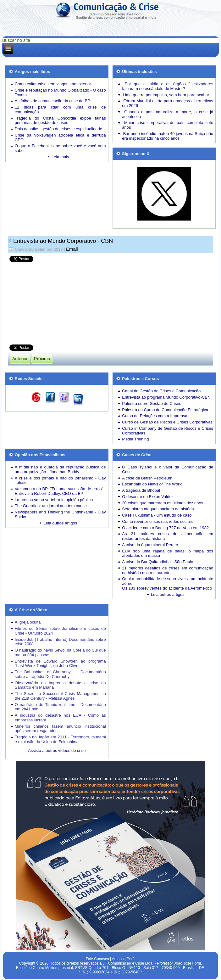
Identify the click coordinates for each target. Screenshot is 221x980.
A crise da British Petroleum (147, 478)
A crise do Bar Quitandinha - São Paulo (157, 562)
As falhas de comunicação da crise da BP (52, 101)
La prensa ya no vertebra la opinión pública (54, 500)
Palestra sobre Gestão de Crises (152, 403)
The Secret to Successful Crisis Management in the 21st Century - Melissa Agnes (60, 696)
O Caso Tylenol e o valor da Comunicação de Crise (168, 469)
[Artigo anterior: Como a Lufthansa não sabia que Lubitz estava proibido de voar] (20, 359)
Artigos (118, 959)
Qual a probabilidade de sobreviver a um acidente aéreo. (168, 581)
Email (72, 249)
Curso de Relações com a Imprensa (155, 416)
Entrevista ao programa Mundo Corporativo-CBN (166, 397)
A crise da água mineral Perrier (150, 545)
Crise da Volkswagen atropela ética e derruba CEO (60, 137)
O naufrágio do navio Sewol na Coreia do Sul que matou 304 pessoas (60, 652)
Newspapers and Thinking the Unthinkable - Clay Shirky (60, 514)
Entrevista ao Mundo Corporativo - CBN (63, 241)
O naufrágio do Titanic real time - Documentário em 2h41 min (60, 707)
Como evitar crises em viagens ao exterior (53, 84)
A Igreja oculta (28, 622)
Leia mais (60, 157)
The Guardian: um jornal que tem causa (51, 506)
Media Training (135, 439)
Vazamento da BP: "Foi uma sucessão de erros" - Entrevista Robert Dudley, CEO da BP (60, 491)
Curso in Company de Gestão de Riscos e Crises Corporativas (168, 431)
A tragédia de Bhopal (141, 490)
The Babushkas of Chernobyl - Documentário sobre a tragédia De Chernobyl (60, 674)
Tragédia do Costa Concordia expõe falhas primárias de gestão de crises (60, 120)
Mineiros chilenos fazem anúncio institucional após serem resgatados (60, 729)
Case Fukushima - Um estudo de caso (157, 515)
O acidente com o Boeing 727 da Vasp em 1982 (165, 528)
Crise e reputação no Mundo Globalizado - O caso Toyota (60, 92)
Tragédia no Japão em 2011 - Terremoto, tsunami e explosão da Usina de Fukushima (60, 739)
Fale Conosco (97, 959)
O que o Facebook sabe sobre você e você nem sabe (60, 148)
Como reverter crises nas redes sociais (157, 521)
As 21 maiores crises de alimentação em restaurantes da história (168, 536)
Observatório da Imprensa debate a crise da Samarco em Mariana (60, 685)
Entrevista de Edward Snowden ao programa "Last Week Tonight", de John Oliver (60, 664)
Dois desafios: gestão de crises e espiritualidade (58, 129)
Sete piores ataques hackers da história (158, 509)
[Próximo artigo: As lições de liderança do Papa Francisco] (42, 359)
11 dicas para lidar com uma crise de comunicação (60, 109)
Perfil (131, 959)
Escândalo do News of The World (152, 484)
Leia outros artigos (60, 523)
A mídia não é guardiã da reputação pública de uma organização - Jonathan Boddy (60, 469)
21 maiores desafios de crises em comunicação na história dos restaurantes (168, 570)
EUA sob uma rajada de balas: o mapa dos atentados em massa (168, 553)
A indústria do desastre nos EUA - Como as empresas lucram (60, 718)
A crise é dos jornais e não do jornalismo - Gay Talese (60, 480)
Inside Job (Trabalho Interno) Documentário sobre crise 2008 (60, 642)
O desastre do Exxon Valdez (148, 497)
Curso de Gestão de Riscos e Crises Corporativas (167, 422)
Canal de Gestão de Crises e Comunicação (161, 391)
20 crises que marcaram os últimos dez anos (163, 503)
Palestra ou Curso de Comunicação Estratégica (165, 410)
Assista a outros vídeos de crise (57, 750)
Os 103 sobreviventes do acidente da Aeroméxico (167, 588)
